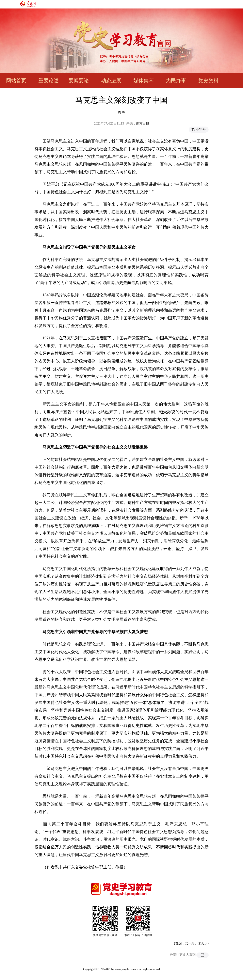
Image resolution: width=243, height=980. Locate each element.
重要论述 (49, 81)
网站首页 (16, 81)
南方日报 (143, 123)
